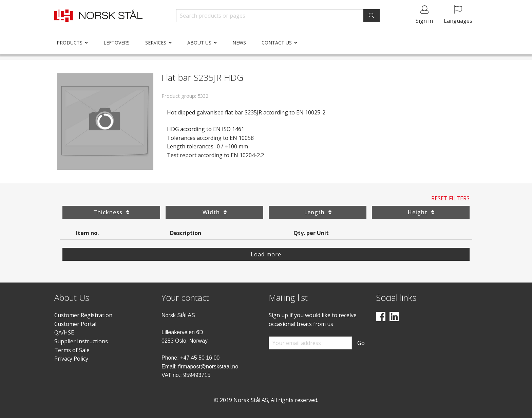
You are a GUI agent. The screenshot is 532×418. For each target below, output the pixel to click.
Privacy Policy (71, 359)
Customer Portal (75, 324)
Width (215, 212)
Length (318, 212)
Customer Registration (83, 315)
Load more (266, 254)
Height (421, 212)
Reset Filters (450, 198)
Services (156, 43)
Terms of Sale (72, 350)
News (239, 43)
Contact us (277, 43)
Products (70, 43)
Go (361, 343)
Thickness (111, 212)
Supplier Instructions (81, 341)
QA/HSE (64, 332)
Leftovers (117, 43)
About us (199, 43)
